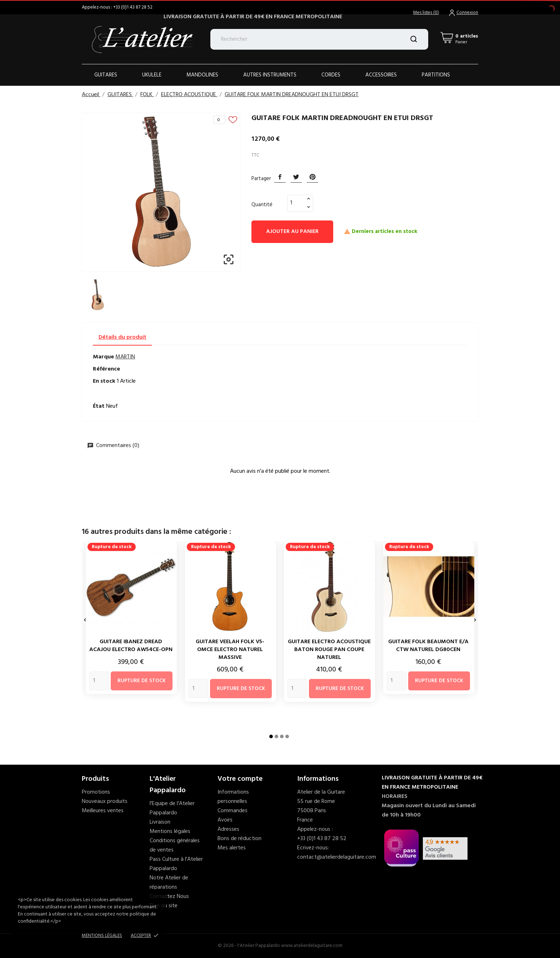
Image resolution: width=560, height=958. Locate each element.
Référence (106, 369)
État (99, 406)
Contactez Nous (169, 897)
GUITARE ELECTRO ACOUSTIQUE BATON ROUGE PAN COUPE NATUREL (329, 650)
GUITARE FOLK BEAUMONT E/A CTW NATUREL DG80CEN (428, 646)
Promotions (96, 792)
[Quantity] (99, 681)
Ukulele (152, 75)
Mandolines (202, 75)
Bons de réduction (239, 839)
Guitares (106, 75)
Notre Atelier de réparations (169, 883)
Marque (103, 357)
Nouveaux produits (105, 801)
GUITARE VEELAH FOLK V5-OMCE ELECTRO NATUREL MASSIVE (230, 650)
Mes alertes (232, 848)
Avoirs (225, 820)
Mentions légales (170, 832)
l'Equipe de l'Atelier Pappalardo (172, 808)
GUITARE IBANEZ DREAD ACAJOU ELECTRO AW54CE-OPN (131, 646)
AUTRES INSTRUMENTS (270, 75)
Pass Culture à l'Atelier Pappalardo (176, 864)
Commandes (232, 811)
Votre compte (240, 779)
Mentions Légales (102, 936)
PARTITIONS (436, 75)
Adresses (228, 829)
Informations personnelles (233, 797)
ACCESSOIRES (381, 75)
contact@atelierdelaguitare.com (337, 857)
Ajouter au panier (292, 232)
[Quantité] (296, 203)
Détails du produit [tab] (122, 337)
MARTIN (125, 357)
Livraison (160, 822)
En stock (104, 381)
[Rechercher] (319, 39)
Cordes (331, 75)
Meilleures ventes (103, 811)
